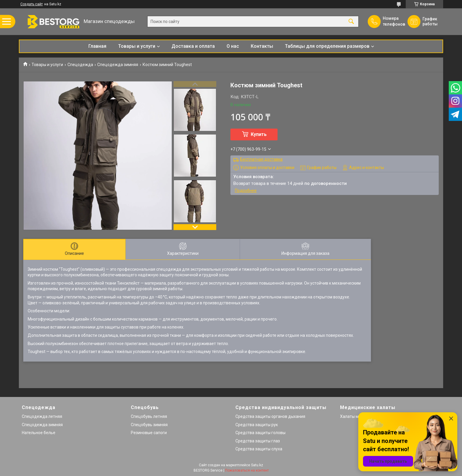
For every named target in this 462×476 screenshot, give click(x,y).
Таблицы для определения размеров (327, 46)
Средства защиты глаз (258, 441)
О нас (233, 46)
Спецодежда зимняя (118, 65)
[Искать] (351, 22)
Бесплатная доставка (261, 159)
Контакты (262, 46)
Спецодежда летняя (42, 416)
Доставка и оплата (193, 46)
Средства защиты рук (257, 425)
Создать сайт (32, 4)
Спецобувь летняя (149, 416)
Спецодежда (80, 65)
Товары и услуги (137, 46)
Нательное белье (39, 433)
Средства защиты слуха (259, 449)
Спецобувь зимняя (149, 425)
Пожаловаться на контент (247, 470)
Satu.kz (257, 465)
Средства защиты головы (260, 433)
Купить (259, 134)
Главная (97, 46)
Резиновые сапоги (149, 433)
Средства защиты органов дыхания (270, 416)
